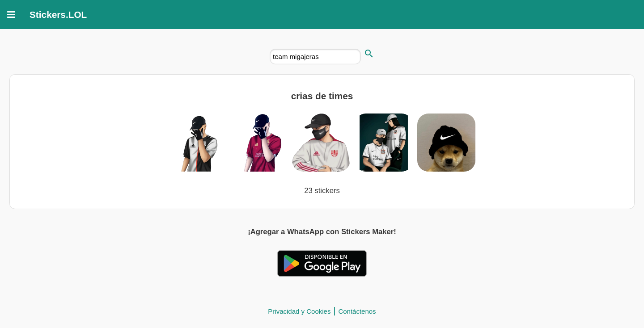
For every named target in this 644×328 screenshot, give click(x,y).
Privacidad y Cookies (299, 311)
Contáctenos (357, 311)
